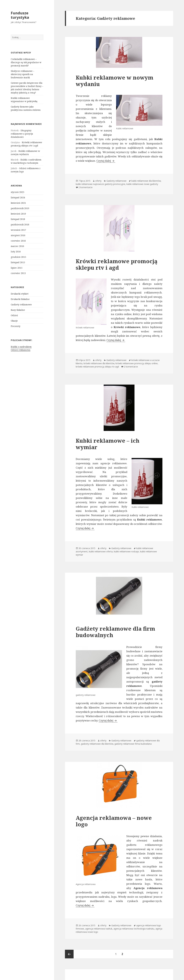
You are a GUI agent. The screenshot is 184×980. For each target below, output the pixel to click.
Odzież (14, 315)
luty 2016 (16, 252)
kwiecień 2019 (18, 214)
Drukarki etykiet (20, 294)
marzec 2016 (17, 246)
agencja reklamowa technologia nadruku (134, 929)
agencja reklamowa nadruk (99, 929)
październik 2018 (20, 224)
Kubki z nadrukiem (21, 347)
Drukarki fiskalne (20, 299)
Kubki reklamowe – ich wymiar (108, 444)
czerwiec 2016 (18, 241)
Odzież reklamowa (21, 350)
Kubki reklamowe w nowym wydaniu (115, 81)
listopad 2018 (18, 219)
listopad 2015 (18, 262)
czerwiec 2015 (18, 273)
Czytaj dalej (106, 161)
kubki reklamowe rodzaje (126, 551)
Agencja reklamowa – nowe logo (114, 821)
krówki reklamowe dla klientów (99, 363)
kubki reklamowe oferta (101, 551)
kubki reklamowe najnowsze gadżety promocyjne (100, 184)
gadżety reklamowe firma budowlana (133, 744)
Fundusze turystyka (20, 15)
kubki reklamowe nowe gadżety (142, 184)
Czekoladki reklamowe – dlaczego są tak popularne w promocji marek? (26, 62)
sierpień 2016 (18, 235)
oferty (98, 181)
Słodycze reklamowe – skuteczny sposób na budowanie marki (23, 74)
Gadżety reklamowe (21, 305)
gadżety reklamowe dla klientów (97, 744)
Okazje (14, 321)
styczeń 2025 (18, 192)
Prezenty (16, 326)
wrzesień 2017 (18, 230)
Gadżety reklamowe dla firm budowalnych (115, 632)
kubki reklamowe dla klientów (146, 181)
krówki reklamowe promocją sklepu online (137, 363)
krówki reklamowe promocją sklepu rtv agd (97, 367)
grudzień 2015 (18, 257)
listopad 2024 (18, 197)
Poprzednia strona (69, 954)
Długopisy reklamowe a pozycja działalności (22, 134)
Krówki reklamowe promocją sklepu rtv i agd (117, 264)
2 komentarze (86, 187)
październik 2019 (20, 208)
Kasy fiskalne (18, 310)
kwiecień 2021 (18, 203)
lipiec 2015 (17, 268)
